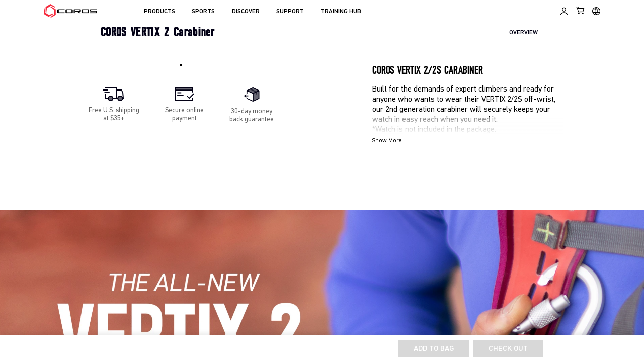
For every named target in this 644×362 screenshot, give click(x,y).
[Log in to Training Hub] (564, 11)
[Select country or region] (596, 11)
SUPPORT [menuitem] (290, 12)
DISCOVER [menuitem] (246, 12)
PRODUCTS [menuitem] (159, 12)
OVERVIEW (524, 33)
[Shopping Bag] (581, 10)
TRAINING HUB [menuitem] (341, 12)
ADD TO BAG (434, 349)
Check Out (508, 349)
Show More (387, 141)
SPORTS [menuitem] (203, 12)
